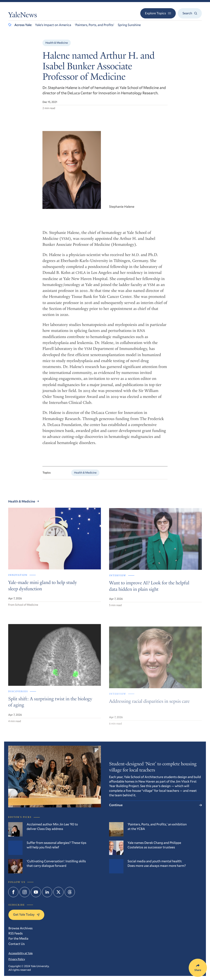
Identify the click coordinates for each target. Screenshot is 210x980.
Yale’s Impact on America (53, 25)
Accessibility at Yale (21, 953)
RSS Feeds (16, 933)
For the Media (18, 938)
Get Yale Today (26, 914)
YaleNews (23, 16)
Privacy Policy (17, 959)
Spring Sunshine (129, 25)
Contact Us (17, 944)
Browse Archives (21, 928)
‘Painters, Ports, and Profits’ (94, 25)
